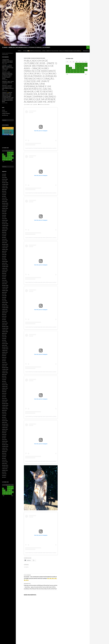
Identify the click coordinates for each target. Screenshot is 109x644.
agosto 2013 (4, 431)
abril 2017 (4, 361)
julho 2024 (4, 212)
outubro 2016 (5, 371)
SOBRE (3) (19, 51)
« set (67, 74)
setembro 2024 (5, 208)
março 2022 (4, 260)
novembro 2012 (5, 446)
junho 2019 (4, 316)
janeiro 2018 (5, 345)
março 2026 (4, 178)
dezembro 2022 (5, 244)
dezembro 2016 (5, 368)
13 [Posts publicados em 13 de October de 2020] (70, 68)
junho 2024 (4, 213)
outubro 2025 (5, 186)
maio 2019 (4, 318)
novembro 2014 (5, 405)
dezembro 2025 (5, 183)
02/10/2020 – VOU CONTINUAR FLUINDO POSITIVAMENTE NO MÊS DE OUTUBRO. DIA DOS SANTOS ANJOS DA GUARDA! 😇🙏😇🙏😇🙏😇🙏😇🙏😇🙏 (41, 577)
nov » (86, 74)
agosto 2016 (4, 374)
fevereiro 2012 (5, 462)
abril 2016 (4, 381)
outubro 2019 (5, 309)
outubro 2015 (5, 386)
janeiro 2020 (5, 304)
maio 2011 (4, 475)
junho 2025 (4, 193)
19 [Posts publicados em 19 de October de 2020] (67, 70)
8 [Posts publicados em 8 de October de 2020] (77, 66)
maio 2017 (4, 359)
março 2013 (4, 440)
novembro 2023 (5, 225)
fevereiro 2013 (5, 441)
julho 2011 (4, 472)
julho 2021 (4, 273)
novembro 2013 (5, 426)
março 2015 (4, 398)
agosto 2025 (4, 189)
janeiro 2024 (5, 222)
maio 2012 (4, 457)
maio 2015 (4, 395)
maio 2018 (4, 338)
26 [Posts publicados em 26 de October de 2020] (67, 72)
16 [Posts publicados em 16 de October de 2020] (80, 68)
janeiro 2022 (5, 263)
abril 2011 (4, 477)
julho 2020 (4, 294)
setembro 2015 (5, 388)
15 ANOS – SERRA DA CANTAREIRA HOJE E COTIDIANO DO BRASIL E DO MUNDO (26, 47)
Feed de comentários (6, 113)
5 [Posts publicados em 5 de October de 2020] (67, 66)
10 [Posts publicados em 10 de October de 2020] (83, 66)
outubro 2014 (5, 407)
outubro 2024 (5, 207)
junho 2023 (4, 234)
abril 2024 (4, 217)
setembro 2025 (5, 188)
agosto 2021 (4, 272)
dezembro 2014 (5, 404)
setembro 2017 (5, 352)
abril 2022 (4, 258)
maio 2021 (4, 277)
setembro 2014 (5, 409)
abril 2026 (4, 176)
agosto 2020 (4, 292)
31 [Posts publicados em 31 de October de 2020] (83, 72)
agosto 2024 (4, 210)
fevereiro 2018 (5, 344)
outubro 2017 (5, 350)
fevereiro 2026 (5, 179)
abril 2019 (4, 320)
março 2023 (4, 239)
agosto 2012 (4, 452)
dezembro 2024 (5, 203)
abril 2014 (4, 417)
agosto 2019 (4, 313)
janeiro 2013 (5, 443)
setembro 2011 (5, 470)
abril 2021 (4, 279)
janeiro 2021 (5, 284)
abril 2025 (4, 196)
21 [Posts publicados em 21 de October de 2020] (73, 70)
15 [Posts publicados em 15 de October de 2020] (77, 68)
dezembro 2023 (5, 224)
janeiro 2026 (5, 181)
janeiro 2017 (5, 366)
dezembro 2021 (5, 265)
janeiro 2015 (5, 402)
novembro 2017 (5, 349)
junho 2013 (4, 434)
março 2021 (4, 280)
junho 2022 (4, 255)
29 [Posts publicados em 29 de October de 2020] (77, 72)
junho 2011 (4, 474)
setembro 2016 (5, 373)
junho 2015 (4, 393)
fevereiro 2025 (5, 200)
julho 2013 (4, 433)
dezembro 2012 (5, 445)
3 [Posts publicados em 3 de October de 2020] (83, 64)
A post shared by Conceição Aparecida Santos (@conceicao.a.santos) (41, 148)
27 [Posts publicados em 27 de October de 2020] (70, 72)
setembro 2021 (5, 270)
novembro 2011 (5, 467)
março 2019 (4, 321)
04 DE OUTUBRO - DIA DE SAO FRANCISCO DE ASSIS (34, 58)
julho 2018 (4, 335)
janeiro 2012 (5, 464)
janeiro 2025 (5, 201)
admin (36, 105)
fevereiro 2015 (5, 400)
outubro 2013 (5, 428)
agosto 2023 (4, 231)
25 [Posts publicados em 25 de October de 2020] (86, 70)
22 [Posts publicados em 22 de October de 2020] (77, 70)
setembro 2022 (5, 249)
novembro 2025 (5, 184)
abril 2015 (4, 397)
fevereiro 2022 (5, 261)
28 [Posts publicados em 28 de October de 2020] (73, 72)
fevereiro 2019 (5, 323)
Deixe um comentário (44, 105)
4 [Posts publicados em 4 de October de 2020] (86, 64)
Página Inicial (86, 51)
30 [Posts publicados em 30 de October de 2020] (80, 72)
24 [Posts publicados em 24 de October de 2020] (83, 70)
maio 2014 (4, 416)
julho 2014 (4, 412)
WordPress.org (5, 115)
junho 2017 (4, 357)
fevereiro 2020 (5, 303)
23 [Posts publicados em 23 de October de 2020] (80, 70)
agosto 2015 (4, 390)
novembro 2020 (5, 287)
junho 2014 (4, 414)
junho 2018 (4, 337)
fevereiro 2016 (5, 385)
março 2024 (4, 219)
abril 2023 (4, 237)
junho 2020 (4, 296)
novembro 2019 (5, 308)
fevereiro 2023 (5, 241)
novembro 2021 (5, 267)
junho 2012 (4, 455)
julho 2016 (4, 376)
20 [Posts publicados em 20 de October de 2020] (70, 70)
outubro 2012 (5, 448)
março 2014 (4, 419)
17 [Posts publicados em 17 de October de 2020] (83, 68)
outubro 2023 (5, 227)
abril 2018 (4, 340)
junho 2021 (4, 275)
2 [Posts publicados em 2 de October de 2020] (80, 64)
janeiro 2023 (5, 243)
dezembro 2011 (5, 465)
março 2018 (4, 342)
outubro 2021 (5, 268)
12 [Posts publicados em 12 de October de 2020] (67, 68)
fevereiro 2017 (5, 364)
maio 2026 (4, 174)
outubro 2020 (5, 289)
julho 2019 (4, 315)
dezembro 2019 (5, 306)
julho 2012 (4, 453)
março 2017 (4, 362)
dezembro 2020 (5, 285)
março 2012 (4, 460)
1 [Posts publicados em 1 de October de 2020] (77, 64)
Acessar (4, 110)
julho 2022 (4, 253)
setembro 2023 (5, 229)
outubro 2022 (5, 248)
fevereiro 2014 (5, 421)
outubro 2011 (5, 469)
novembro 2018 (5, 328)
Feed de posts (5, 112)
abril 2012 (4, 458)
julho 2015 (4, 392)
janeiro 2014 (5, 422)
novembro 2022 (5, 246)
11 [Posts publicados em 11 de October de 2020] (86, 66)
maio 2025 (4, 195)
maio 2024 (4, 215)
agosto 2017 (4, 354)
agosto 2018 (4, 333)
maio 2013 (4, 436)
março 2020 (4, 301)
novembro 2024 (5, 205)
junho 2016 (4, 378)
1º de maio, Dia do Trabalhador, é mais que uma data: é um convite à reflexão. (7, 61)
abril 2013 (4, 438)
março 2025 (4, 198)
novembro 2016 (5, 369)
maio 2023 (4, 236)
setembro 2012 (5, 450)
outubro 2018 (5, 330)
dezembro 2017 (5, 347)
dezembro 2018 (5, 326)
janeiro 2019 (5, 325)
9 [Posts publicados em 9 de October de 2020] (80, 66)
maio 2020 (4, 297)
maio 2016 (4, 380)
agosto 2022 (4, 251)
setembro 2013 (5, 429)
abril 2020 (4, 299)
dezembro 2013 (5, 424)
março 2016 (4, 383)
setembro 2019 (5, 311)
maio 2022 (4, 256)
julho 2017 (4, 356)
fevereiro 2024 (5, 220)
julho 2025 (4, 191)
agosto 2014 (4, 410)
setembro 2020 (5, 291)
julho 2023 (4, 232)
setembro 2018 (5, 332)
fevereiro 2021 (5, 282)
